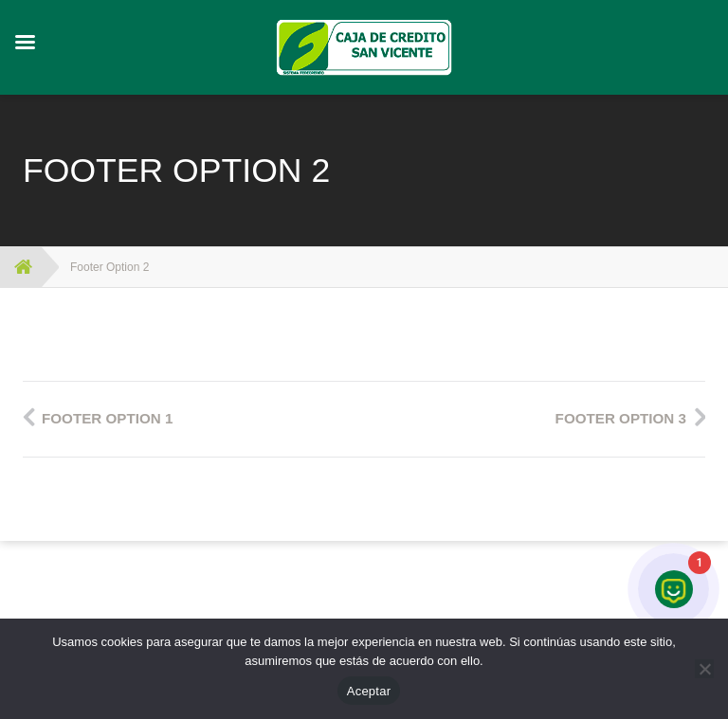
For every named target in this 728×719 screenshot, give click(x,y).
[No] (704, 669)
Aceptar (369, 691)
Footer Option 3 (621, 418)
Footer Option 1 (107, 418)
